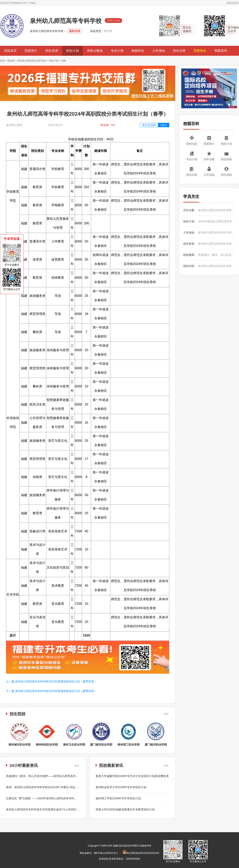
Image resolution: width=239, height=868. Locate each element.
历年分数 (209, 159)
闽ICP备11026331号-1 (106, 853)
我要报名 (200, 51)
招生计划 (72, 51)
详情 (64, 61)
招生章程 (226, 175)
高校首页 (10, 51)
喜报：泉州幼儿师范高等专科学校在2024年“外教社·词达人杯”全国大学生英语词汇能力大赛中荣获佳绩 (69, 787)
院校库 (11, 61)
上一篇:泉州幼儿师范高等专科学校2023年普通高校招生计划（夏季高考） (51, 681)
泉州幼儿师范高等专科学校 (32, 61)
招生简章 (52, 51)
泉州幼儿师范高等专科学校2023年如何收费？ (216, 266)
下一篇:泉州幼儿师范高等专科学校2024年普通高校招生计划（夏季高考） (51, 691)
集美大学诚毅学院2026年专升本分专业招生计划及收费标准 (132, 776)
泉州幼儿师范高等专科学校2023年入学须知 (216, 233)
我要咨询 (221, 51)
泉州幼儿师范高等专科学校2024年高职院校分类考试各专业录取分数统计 (216, 210)
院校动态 (192, 144)
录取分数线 (95, 51)
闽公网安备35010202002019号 (141, 853)
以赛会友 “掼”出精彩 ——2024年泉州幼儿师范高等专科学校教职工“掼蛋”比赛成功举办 (59, 798)
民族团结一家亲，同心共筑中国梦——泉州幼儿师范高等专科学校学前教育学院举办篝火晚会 (63, 776)
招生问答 (179, 51)
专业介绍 (117, 51)
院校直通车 (233, 3)
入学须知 (159, 51)
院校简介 (31, 51)
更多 (167, 714)
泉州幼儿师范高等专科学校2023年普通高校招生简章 (216, 244)
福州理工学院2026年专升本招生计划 (118, 798)
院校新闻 (189, 255)
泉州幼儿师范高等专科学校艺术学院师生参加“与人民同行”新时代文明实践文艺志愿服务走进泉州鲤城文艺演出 (74, 809)
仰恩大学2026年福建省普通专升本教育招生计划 (125, 809)
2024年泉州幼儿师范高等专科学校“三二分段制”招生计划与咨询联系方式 (216, 221)
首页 (2, 61)
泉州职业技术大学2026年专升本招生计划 (121, 787)
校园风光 (138, 51)
